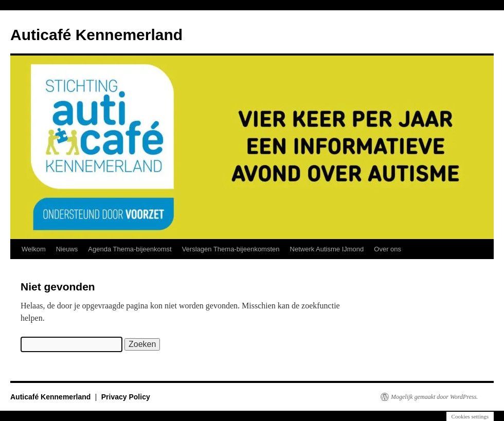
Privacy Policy (126, 397)
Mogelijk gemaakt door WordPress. (434, 397)
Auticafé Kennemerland (96, 35)
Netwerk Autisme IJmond (327, 249)
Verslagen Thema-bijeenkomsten (231, 249)
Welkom (34, 249)
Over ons (388, 249)
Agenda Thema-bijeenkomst (130, 249)
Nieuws (67, 249)
